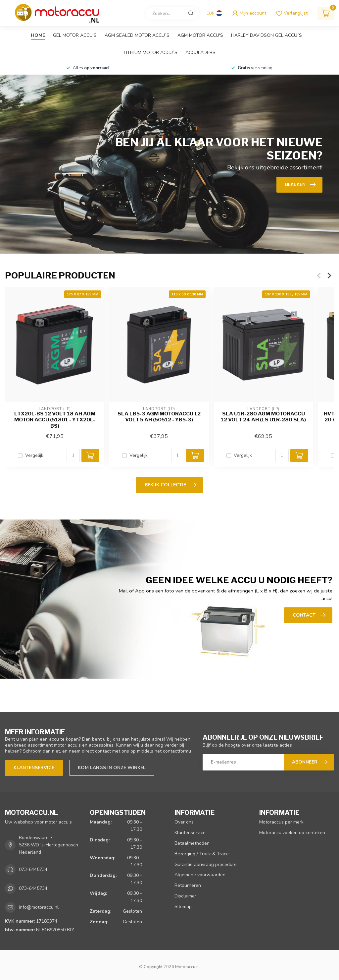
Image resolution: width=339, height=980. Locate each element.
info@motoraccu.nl (39, 907)
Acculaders (200, 53)
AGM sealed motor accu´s (137, 35)
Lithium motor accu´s (151, 53)
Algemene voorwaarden (200, 875)
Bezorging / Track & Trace (202, 854)
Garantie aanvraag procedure (206, 864)
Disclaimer (185, 896)
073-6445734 (33, 869)
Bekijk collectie (170, 485)
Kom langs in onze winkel (112, 768)
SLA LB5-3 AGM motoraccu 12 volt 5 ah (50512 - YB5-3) (159, 417)
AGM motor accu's (200, 35)
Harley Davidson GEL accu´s (266, 35)
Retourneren (188, 885)
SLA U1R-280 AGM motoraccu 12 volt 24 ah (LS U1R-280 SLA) (263, 417)
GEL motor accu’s (75, 35)
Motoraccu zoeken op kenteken (292, 833)
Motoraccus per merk (281, 822)
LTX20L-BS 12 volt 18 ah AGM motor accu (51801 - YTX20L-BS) (55, 420)
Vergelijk (34, 455)
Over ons (184, 822)
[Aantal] (73, 456)
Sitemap (183, 907)
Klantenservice (34, 768)
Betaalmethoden (192, 843)
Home (38, 35)
